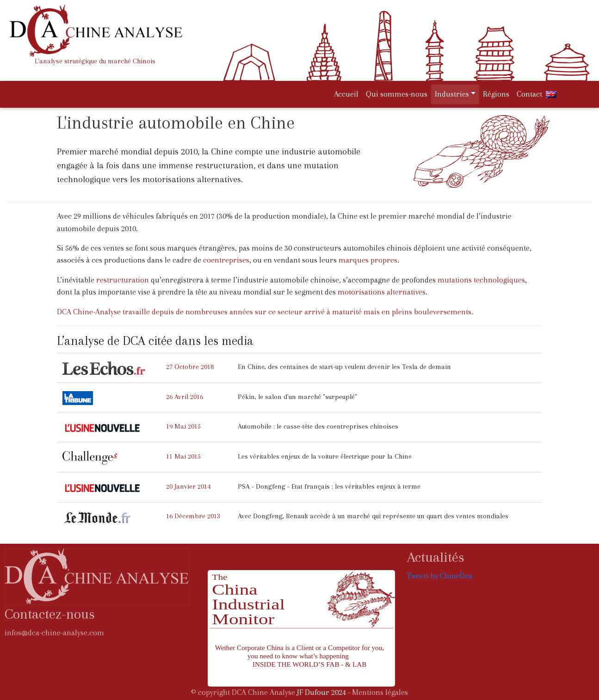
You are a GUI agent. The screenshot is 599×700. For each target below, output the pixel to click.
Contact (529, 94)
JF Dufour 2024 (321, 692)
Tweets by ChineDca (440, 576)
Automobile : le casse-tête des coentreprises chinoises (318, 426)
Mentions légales (380, 692)
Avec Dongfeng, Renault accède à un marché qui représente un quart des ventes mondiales (373, 516)
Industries (452, 94)
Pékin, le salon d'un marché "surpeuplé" (297, 397)
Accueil (348, 93)
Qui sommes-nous (397, 94)
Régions (496, 94)
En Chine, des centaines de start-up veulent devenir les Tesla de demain (344, 367)
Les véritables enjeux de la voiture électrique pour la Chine (325, 456)
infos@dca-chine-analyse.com (54, 633)
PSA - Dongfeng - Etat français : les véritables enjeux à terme (329, 486)
